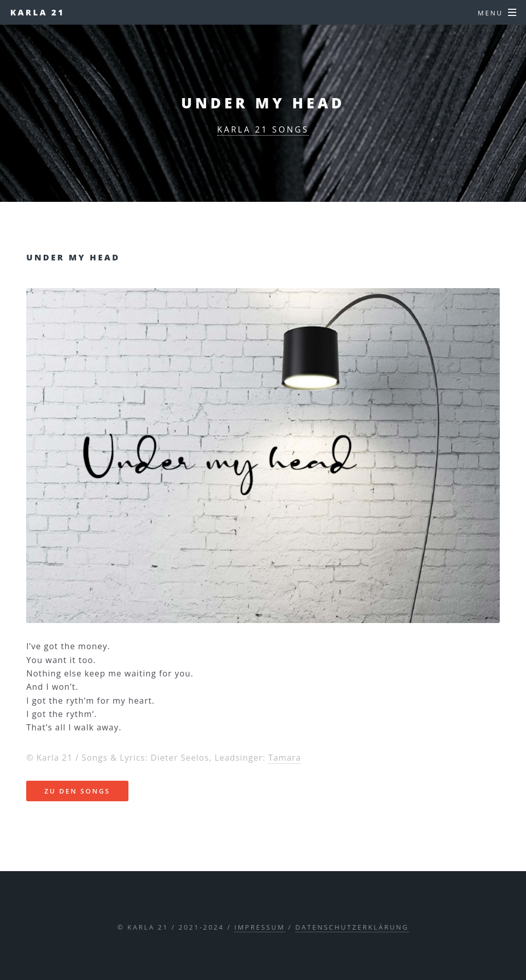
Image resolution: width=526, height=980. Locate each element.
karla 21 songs (263, 129)
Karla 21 (37, 12)
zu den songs (77, 791)
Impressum (260, 927)
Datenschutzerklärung (352, 927)
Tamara (285, 758)
